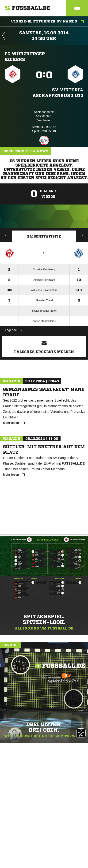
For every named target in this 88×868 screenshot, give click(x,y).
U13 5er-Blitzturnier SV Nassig (48, 22)
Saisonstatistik (44, 236)
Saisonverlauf (82, 235)
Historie (6, 235)
